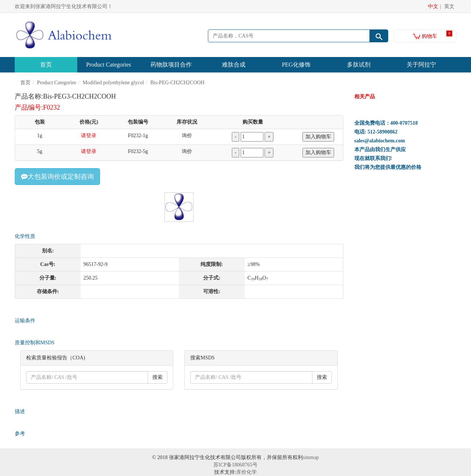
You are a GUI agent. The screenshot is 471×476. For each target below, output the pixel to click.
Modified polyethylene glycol (113, 83)
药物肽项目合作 (171, 65)
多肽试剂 (359, 65)
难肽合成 (234, 65)
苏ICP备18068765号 (235, 465)
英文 (449, 6)
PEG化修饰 (296, 65)
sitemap (311, 457)
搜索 (157, 377)
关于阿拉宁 (421, 65)
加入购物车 (318, 137)
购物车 (425, 36)
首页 (46, 65)
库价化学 (247, 472)
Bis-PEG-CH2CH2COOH (178, 83)
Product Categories (109, 65)
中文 (433, 6)
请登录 (89, 136)
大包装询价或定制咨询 (57, 177)
